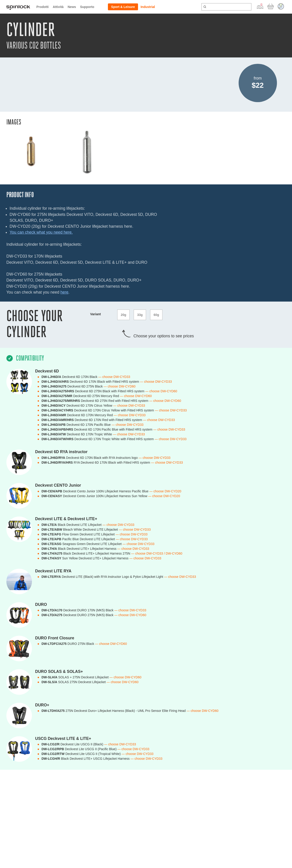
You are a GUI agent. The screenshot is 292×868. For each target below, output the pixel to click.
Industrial (148, 7)
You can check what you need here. (41, 232)
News (72, 7)
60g (156, 315)
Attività (58, 7)
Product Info (20, 195)
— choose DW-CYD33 (114, 377)
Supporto (87, 7)
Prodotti (43, 7)
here (64, 292)
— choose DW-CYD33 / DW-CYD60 (157, 553)
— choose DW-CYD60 (120, 386)
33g (140, 315)
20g (123, 315)
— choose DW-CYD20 (165, 491)
